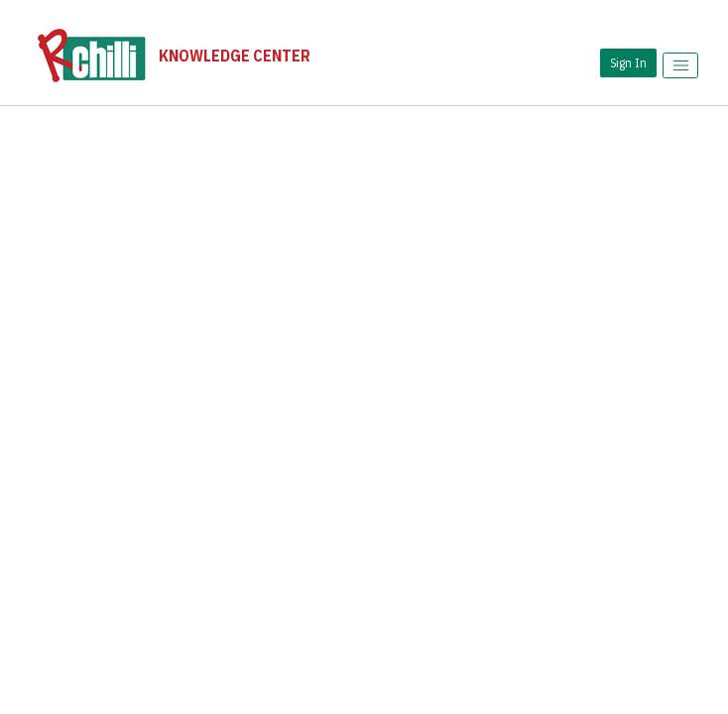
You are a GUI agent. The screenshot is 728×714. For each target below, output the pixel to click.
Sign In (628, 62)
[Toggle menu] (680, 65)
